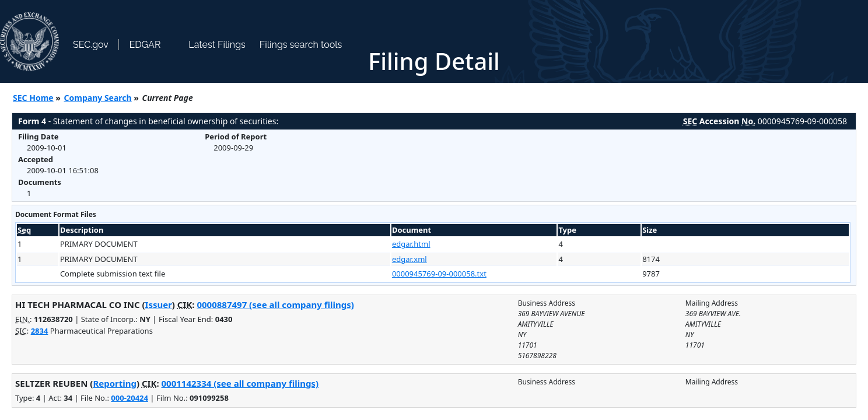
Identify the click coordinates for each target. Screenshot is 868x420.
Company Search (98, 98)
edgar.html (411, 244)
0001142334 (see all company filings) (240, 383)
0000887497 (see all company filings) (275, 304)
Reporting (115, 383)
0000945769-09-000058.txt (439, 274)
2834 (40, 331)
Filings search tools (301, 45)
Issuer (159, 304)
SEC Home (33, 98)
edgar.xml (409, 259)
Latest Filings (217, 45)
